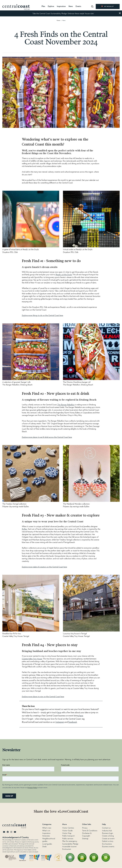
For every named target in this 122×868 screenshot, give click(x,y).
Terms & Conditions (90, 831)
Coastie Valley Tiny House (32, 659)
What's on (46, 831)
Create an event (108, 839)
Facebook (73, 722)
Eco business (107, 844)
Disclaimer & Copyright (87, 835)
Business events (108, 847)
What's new (47, 828)
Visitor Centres (68, 828)
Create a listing (108, 836)
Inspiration (46, 833)
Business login (108, 833)
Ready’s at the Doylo (64, 275)
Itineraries (46, 836)
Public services (68, 839)
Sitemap (85, 839)
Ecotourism (67, 849)
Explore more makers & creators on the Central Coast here (44, 567)
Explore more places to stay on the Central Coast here (43, 697)
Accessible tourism (69, 847)
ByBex (24, 529)
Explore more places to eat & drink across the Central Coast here (47, 437)
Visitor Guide (67, 831)
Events (78, 6)
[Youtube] (15, 832)
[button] (120, 13)
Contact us (106, 828)
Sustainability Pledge (70, 844)
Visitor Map (67, 833)
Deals (44, 847)
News (71, 6)
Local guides (47, 844)
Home (58, 20)
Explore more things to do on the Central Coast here (42, 315)
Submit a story (108, 841)
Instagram (60, 722)
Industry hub (107, 831)
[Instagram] (11, 832)
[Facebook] (8, 832)
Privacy (85, 828)
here (59, 712)
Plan (43, 6)
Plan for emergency (70, 841)
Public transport (68, 836)
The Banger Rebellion (66, 405)
